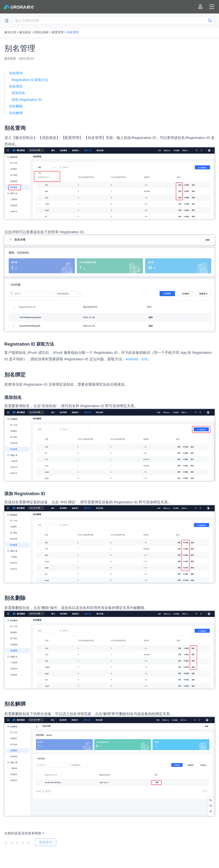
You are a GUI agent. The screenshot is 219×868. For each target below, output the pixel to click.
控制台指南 (41, 32)
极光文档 (10, 32)
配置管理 (58, 32)
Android (132, 359)
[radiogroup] (17, 842)
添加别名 (18, 93)
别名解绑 (16, 113)
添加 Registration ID (27, 100)
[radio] (6, 842)
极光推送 (25, 32)
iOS (145, 359)
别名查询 (16, 73)
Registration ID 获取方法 (30, 80)
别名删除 (16, 106)
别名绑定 (16, 86)
